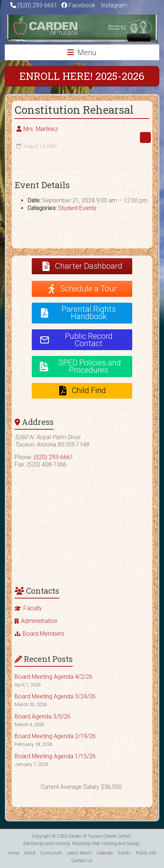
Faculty (33, 608)
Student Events (77, 208)
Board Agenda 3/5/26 (43, 716)
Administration (39, 621)
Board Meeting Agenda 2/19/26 (55, 736)
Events (125, 853)
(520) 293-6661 (37, 5)
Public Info (146, 853)
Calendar (105, 853)
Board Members (43, 634)
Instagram (113, 5)
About (30, 853)
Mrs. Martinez (41, 129)
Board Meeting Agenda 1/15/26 (55, 756)
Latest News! (79, 853)
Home (13, 853)
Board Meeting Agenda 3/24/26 (55, 696)
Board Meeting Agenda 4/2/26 (54, 677)
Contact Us (82, 861)
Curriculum (51, 853)
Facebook (78, 5)
